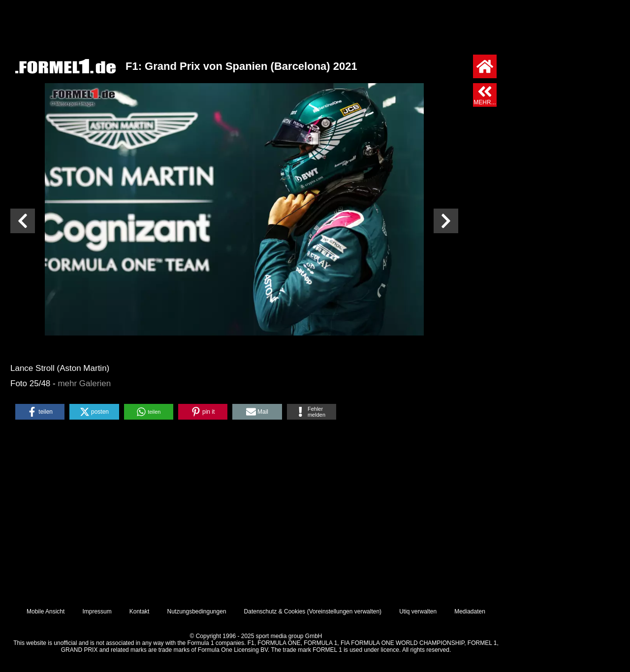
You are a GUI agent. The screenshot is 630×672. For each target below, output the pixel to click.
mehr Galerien (84, 383)
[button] (40, 412)
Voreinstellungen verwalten (344, 611)
